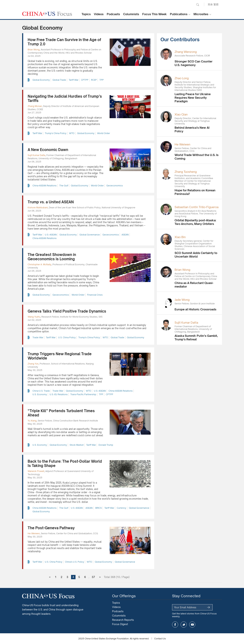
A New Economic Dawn (48, 150)
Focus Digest (120, 624)
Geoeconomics (115, 186)
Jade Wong (182, 300)
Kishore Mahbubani (38, 207)
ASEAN (125, 235)
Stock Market (77, 445)
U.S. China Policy (67, 337)
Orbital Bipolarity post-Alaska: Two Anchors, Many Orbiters (195, 222)
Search (198, 5)
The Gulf (64, 186)
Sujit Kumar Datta (37, 155)
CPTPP (85, 80)
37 (93, 577)
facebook (175, 625)
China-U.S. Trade (41, 391)
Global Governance (90, 235)
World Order (104, 133)
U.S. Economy (40, 394)
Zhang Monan (35, 106)
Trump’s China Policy (56, 133)
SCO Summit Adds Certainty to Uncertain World (196, 255)
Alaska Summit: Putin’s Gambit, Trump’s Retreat (196, 338)
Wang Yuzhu (34, 317)
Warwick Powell (36, 471)
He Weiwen (34, 533)
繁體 (216, 4)
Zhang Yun (33, 364)
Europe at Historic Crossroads (195, 309)
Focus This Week (154, 14)
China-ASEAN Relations (45, 186)
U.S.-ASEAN (51, 235)
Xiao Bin (180, 237)
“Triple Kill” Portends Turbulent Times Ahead (61, 413)
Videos (99, 14)
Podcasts (113, 14)
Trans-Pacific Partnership (83, 394)
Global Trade (59, 80)
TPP (102, 80)
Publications (179, 14)
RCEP (94, 80)
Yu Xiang (32, 421)
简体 (210, 4)
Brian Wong (34, 50)
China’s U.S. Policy (75, 562)
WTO (72, 133)
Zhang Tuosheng (186, 172)
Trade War (38, 337)
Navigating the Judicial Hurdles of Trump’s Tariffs (65, 98)
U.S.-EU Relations (59, 394)
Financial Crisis (95, 295)
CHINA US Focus (47, 14)
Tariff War (74, 80)
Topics (86, 14)
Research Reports (123, 620)
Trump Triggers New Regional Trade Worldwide (60, 356)
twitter (184, 625)
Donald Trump (106, 445)
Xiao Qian (181, 114)
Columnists (131, 14)
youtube (192, 625)
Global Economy (41, 80)
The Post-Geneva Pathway (51, 528)
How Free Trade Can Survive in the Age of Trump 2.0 (64, 42)
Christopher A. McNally (40, 264)
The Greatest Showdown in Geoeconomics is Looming (52, 257)
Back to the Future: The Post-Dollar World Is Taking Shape (65, 463)
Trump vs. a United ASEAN (51, 202)
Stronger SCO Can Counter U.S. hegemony (193, 63)
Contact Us (160, 639)
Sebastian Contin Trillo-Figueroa (197, 207)
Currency (121, 508)
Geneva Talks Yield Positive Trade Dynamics (67, 311)
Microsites (201, 14)
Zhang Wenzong (186, 52)
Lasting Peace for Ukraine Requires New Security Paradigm (193, 98)
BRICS (99, 508)
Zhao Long (182, 78)
